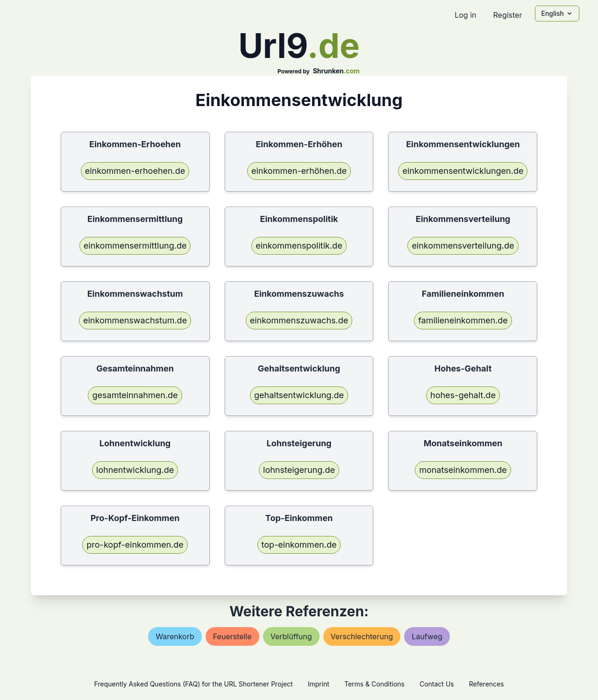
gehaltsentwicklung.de (299, 395)
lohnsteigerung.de (299, 470)
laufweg (427, 636)
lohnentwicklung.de (135, 470)
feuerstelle (232, 636)
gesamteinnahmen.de (135, 395)
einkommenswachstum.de (135, 320)
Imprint (319, 684)
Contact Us (437, 684)
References (487, 684)
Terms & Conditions (374, 684)
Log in (465, 15)
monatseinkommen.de (463, 470)
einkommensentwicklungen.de (463, 171)
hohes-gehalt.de (463, 395)
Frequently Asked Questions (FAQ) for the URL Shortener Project (193, 684)
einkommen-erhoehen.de (135, 171)
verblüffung (291, 636)
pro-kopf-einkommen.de (135, 545)
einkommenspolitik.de (299, 246)
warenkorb (175, 636)
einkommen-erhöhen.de (299, 171)
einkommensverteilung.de (463, 246)
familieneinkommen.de (463, 320)
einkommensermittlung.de (135, 246)
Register (507, 15)
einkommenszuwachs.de (299, 320)
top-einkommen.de (299, 545)
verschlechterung (362, 636)
